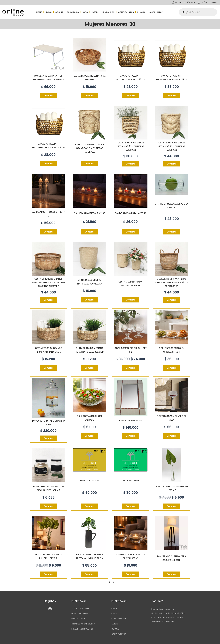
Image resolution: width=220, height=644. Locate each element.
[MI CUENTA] (172, 3)
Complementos (126, 12)
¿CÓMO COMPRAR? (210, 2)
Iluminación (108, 12)
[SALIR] (188, 3)
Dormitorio (73, 12)
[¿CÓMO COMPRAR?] (199, 3)
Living (49, 12)
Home (39, 12)
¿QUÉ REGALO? (157, 12)
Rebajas (141, 12)
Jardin (95, 12)
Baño (85, 12)
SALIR (192, 2)
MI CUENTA (179, 2)
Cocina (59, 12)
